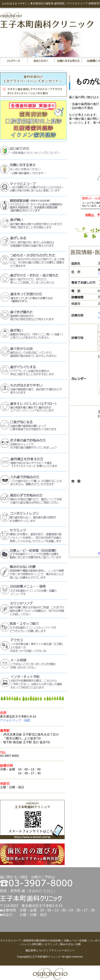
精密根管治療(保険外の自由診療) (42, 941)
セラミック (51, 944)
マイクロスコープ (10, 941)
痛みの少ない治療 (70, 944)
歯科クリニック (52, 957)
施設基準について (36, 950)
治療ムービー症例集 (75, 941)
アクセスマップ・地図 (15, 720)
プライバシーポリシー (62, 950)
